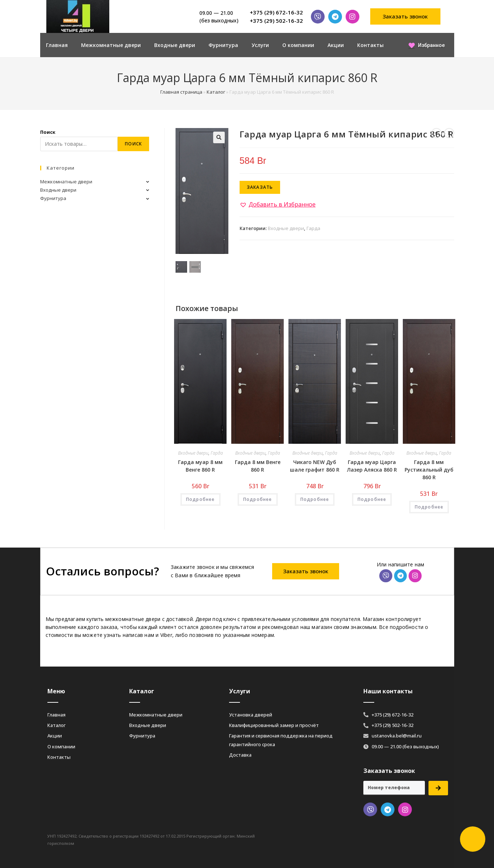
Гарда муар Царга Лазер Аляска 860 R (372, 466)
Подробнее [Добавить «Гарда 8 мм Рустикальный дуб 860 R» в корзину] (429, 507)
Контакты (370, 45)
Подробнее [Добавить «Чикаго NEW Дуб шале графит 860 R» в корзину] (315, 499)
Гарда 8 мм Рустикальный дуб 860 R (429, 470)
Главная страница (181, 92)
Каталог (216, 92)
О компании (298, 45)
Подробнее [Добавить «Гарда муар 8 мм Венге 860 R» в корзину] (200, 499)
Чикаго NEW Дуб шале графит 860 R (315, 466)
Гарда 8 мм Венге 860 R (258, 466)
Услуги (260, 45)
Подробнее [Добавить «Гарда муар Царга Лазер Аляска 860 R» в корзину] (372, 499)
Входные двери (175, 45)
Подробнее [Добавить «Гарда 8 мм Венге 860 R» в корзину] (258, 499)
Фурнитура (223, 45)
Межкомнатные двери (111, 45)
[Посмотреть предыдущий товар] (436, 133)
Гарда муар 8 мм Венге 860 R (200, 466)
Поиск (48, 132)
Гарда (313, 228)
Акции (336, 45)
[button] (405, 16)
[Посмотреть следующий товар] (449, 133)
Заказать (260, 187)
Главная (57, 45)
